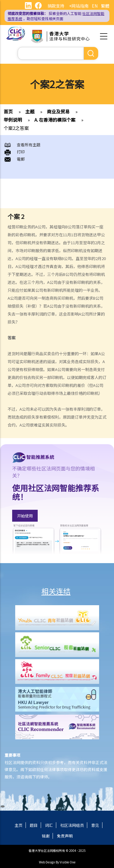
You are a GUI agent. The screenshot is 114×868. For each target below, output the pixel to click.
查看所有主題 (29, 145)
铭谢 (46, 836)
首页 (8, 111)
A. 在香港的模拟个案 (55, 120)
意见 (95, 825)
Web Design (47, 862)
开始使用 (25, 516)
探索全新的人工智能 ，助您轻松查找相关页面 (56, 16)
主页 (19, 825)
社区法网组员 (72, 825)
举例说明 (13, 120)
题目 (34, 825)
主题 (30, 111)
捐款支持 (56, 6)
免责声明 (65, 836)
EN (95, 6)
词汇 (49, 825)
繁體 (105, 6)
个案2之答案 (16, 128)
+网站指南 (79, 6)
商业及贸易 (58, 111)
